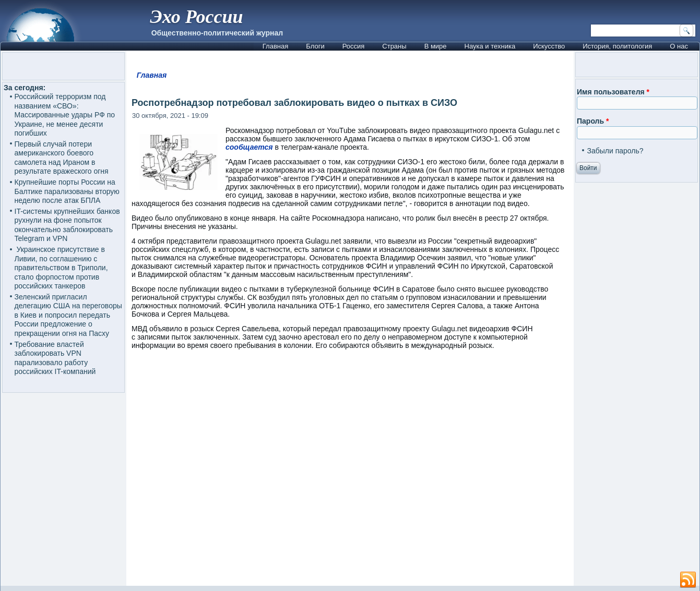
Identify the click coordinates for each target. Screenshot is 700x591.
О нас (679, 46)
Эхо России (196, 17)
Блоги (315, 46)
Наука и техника (490, 46)
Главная (275, 46)
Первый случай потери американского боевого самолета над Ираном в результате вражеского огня (62, 158)
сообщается (249, 147)
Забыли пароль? (615, 151)
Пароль (593, 121)
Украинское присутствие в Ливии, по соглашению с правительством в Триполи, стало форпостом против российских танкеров (61, 268)
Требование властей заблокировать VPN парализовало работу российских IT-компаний (55, 358)
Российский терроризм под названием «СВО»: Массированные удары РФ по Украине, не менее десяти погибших (65, 115)
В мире (436, 46)
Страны (394, 46)
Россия (354, 46)
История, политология (617, 46)
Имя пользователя (613, 92)
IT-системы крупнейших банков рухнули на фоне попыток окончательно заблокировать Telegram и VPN (67, 225)
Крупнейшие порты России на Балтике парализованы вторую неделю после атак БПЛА (67, 191)
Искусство (549, 46)
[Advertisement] (350, 473)
